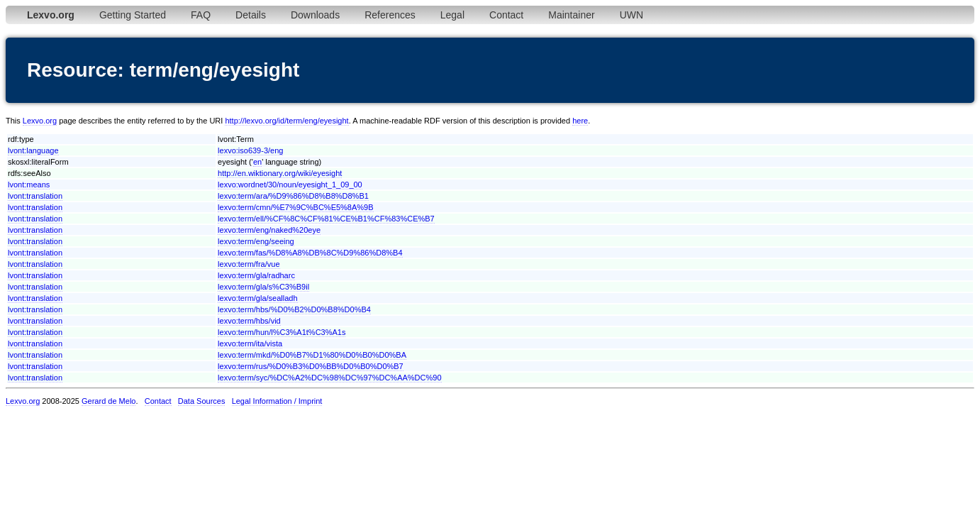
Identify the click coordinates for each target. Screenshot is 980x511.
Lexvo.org (40, 121)
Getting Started (133, 15)
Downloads (315, 15)
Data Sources (202, 401)
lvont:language (33, 150)
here (580, 121)
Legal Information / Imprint (277, 401)
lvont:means (29, 185)
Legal (452, 15)
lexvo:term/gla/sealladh (258, 298)
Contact (506, 15)
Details (251, 15)
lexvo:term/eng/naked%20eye (269, 230)
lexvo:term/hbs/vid (249, 321)
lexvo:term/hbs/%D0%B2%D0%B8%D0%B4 (294, 309)
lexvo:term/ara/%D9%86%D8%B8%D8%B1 (293, 196)
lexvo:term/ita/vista (250, 344)
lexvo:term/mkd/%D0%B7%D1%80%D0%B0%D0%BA (312, 355)
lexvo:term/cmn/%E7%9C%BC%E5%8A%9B (295, 207)
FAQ (201, 15)
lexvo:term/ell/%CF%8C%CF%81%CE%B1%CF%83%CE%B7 (326, 219)
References (390, 15)
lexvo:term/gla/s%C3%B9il (263, 287)
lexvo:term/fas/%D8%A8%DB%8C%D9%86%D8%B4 (310, 253)
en (257, 162)
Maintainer (571, 15)
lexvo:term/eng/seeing (256, 241)
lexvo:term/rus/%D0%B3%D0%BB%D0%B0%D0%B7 (311, 366)
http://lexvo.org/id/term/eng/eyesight (286, 121)
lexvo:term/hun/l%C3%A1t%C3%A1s (282, 332)
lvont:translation (35, 196)
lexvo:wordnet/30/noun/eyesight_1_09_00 (290, 185)
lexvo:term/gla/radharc (256, 275)
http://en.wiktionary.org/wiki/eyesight (280, 173)
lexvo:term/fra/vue (249, 264)
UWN (631, 15)
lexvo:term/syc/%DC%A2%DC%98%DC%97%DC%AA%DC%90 (329, 378)
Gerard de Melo (108, 401)
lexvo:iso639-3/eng (250, 150)
